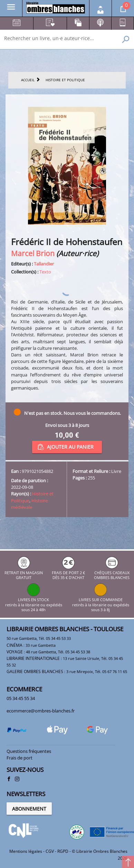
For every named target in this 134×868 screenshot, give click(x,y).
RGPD (63, 851)
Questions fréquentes (29, 751)
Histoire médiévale (29, 504)
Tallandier (44, 264)
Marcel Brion (33, 253)
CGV (50, 851)
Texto (45, 272)
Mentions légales (26, 851)
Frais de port (20, 758)
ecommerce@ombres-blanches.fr (41, 711)
